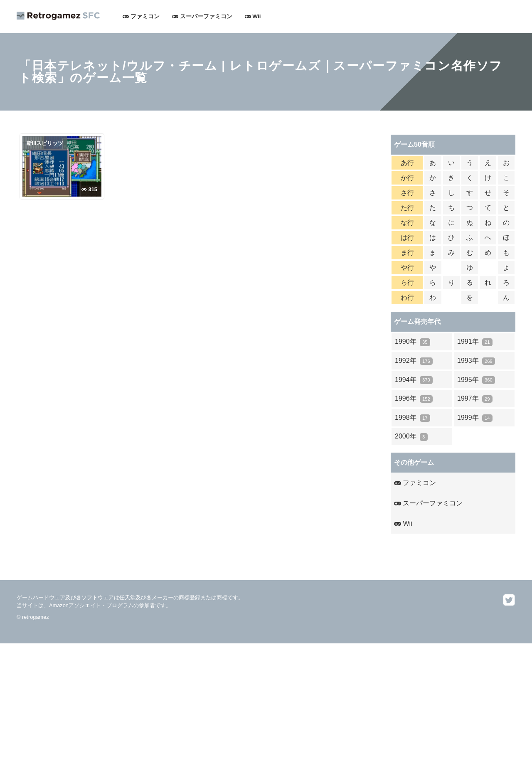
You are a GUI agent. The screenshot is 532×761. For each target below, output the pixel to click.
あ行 (407, 163)
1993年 (476, 361)
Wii (253, 16)
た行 (407, 208)
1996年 (414, 399)
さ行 (407, 193)
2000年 (411, 437)
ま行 (407, 252)
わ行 (407, 297)
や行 (407, 267)
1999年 (475, 418)
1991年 (475, 342)
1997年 (475, 399)
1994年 (414, 380)
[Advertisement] (249, 702)
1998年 (413, 418)
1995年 (476, 380)
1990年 (413, 342)
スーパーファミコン (202, 16)
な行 (407, 223)
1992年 (414, 361)
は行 (407, 238)
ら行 (407, 282)
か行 (407, 178)
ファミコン (141, 16)
